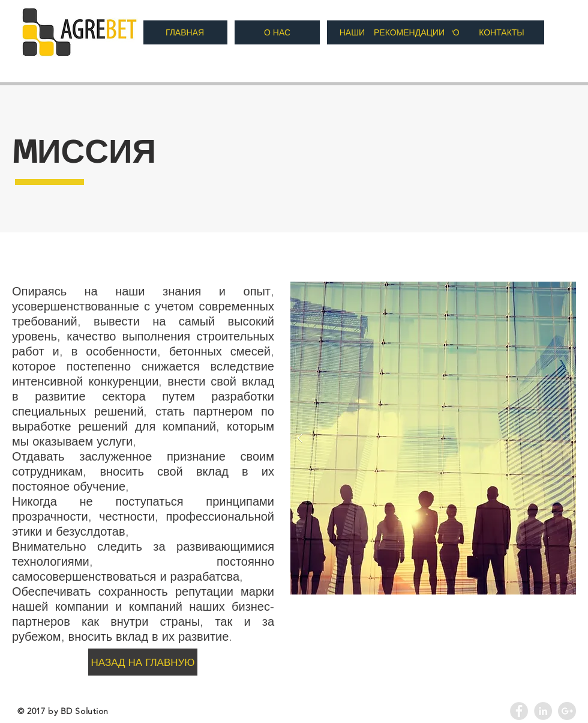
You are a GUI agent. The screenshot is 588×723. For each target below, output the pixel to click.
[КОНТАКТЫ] (502, 32)
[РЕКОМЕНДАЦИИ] (409, 32)
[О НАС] (277, 32)
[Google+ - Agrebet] (567, 711)
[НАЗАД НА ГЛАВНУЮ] (143, 662)
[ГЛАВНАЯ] (185, 32)
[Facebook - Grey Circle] (519, 711)
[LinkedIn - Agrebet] (543, 711)
